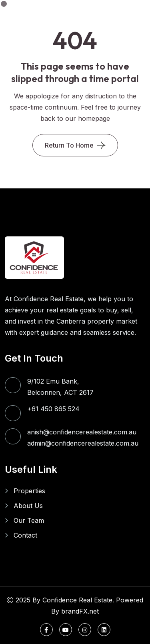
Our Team (29, 520)
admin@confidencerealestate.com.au (83, 443)
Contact (25, 535)
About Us (28, 506)
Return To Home (69, 145)
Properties (29, 491)
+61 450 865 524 (53, 409)
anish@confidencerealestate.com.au (82, 432)
